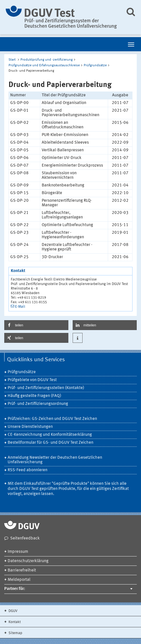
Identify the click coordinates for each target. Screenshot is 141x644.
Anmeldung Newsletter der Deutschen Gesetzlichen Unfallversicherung (55, 460)
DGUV (13, 611)
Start (12, 60)
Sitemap (15, 633)
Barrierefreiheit (22, 570)
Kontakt (14, 622)
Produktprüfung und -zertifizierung (47, 60)
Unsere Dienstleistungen (30, 427)
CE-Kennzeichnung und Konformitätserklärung (50, 435)
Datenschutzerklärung (28, 561)
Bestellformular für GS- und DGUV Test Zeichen (50, 443)
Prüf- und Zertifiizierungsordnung (38, 404)
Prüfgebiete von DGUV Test (32, 380)
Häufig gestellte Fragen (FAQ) (34, 396)
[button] (36, 325)
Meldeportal (19, 580)
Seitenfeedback (25, 538)
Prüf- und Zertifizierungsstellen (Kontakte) (46, 388)
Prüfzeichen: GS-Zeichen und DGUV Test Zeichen (52, 419)
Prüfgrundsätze (95, 65)
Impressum (18, 552)
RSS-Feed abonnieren (28, 470)
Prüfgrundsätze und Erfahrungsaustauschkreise (44, 65)
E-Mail (20, 307)
